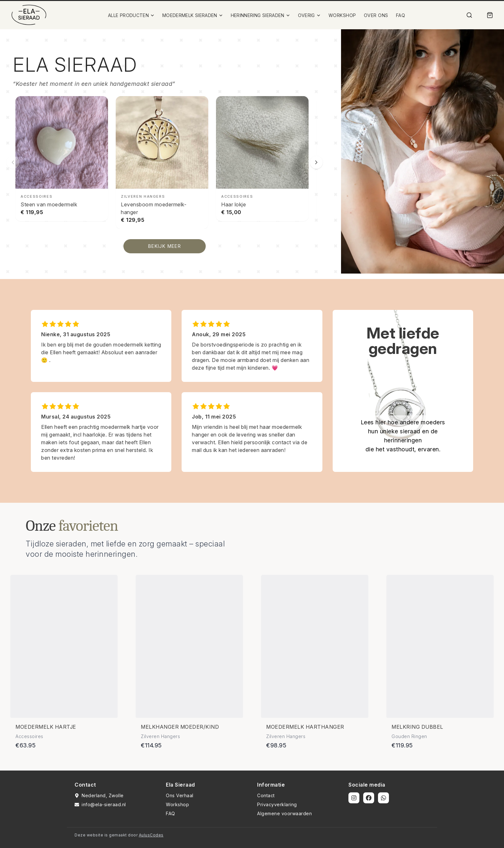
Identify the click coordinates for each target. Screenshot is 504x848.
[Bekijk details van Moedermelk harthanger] (315, 646)
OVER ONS (376, 15)
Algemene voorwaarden (284, 813)
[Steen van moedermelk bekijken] (62, 159)
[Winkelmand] (490, 15)
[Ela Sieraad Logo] (29, 15)
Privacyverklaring (277, 804)
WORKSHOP (342, 15)
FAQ (401, 15)
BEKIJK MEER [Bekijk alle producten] (165, 246)
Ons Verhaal (180, 795)
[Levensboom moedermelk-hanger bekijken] (162, 162)
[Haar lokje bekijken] (262, 159)
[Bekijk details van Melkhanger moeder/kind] (189, 646)
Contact (266, 795)
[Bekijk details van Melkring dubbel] (440, 646)
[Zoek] (469, 15)
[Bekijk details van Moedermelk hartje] (64, 646)
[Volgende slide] (316, 162)
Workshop (177, 804)
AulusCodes (151, 835)
